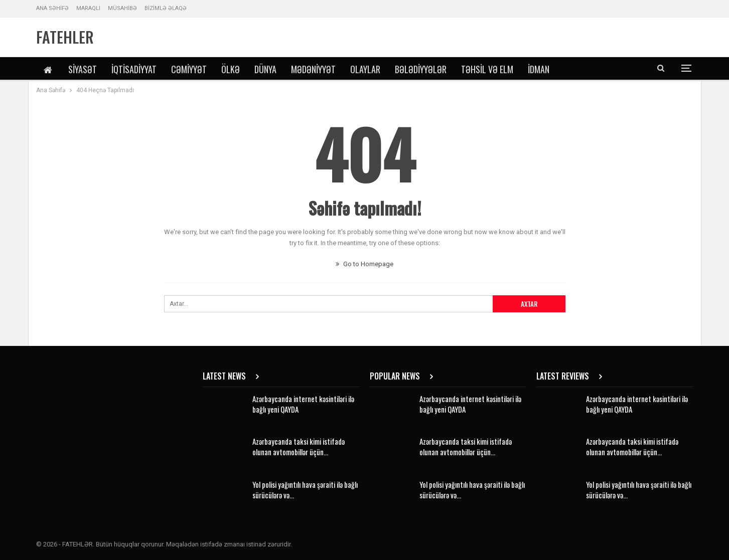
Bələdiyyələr (421, 69)
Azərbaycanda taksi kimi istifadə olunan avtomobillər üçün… (299, 446)
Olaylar (365, 69)
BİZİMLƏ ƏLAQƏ (166, 8)
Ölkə (231, 69)
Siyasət (83, 69)
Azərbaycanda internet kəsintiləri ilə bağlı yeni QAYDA (303, 404)
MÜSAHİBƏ (122, 8)
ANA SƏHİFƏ (52, 8)
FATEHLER (65, 37)
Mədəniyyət (313, 69)
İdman (539, 69)
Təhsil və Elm (487, 69)
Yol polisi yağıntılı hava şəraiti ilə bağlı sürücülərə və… (305, 490)
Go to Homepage (364, 264)
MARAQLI (88, 8)
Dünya (265, 69)
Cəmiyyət (189, 69)
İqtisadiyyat (134, 69)
